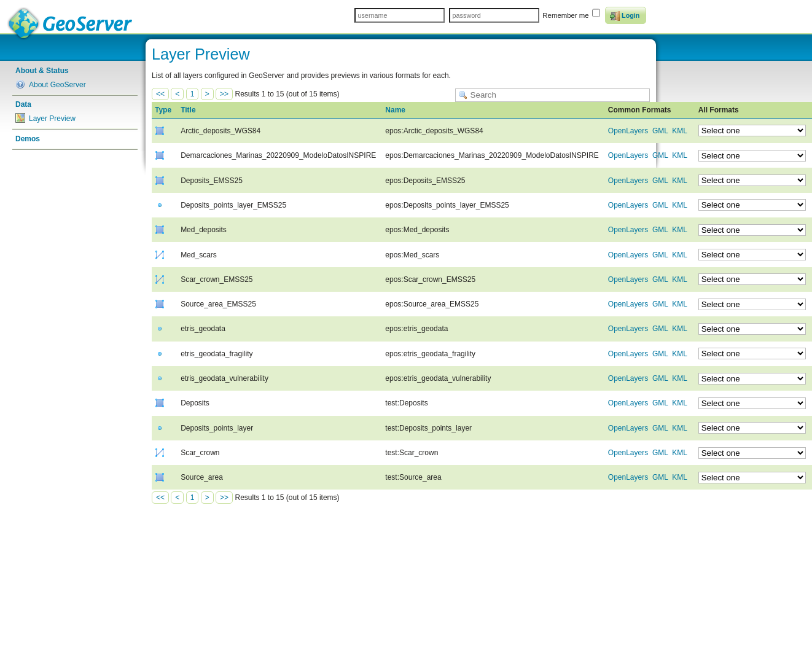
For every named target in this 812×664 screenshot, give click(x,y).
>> (224, 94)
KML (679, 131)
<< (160, 94)
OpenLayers (628, 131)
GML (660, 131)
